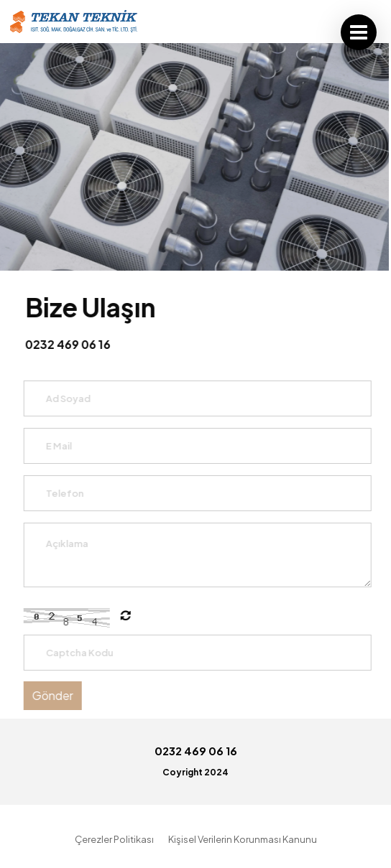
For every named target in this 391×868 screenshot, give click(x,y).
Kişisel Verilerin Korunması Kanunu (243, 839)
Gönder (54, 695)
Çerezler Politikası (114, 839)
